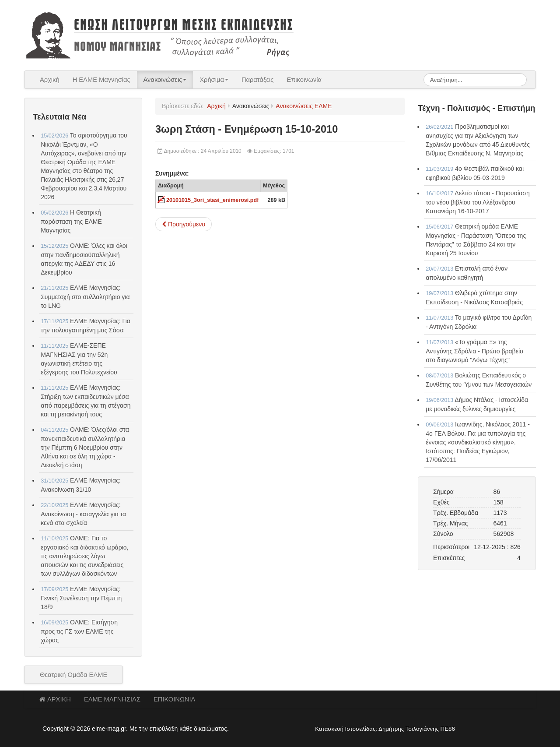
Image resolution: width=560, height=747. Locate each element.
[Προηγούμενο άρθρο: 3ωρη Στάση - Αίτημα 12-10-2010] (184, 224)
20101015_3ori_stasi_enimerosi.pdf (212, 200)
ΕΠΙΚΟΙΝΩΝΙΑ (174, 699)
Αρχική (50, 80)
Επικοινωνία (304, 80)
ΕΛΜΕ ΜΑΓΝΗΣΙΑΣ (112, 699)
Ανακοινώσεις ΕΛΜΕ (304, 106)
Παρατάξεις (258, 80)
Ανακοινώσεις (165, 80)
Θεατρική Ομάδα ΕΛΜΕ (73, 675)
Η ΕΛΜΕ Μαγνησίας (101, 80)
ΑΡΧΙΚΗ (55, 699)
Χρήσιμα (214, 80)
